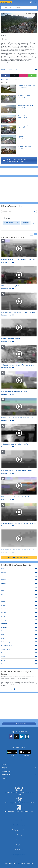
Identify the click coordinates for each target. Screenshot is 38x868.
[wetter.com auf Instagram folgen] (27, 737)
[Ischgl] (19, 591)
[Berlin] (19, 569)
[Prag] (19, 635)
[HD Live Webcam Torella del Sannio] (18, 150)
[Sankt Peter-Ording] (19, 650)
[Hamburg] (19, 580)
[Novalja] (19, 617)
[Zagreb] (19, 660)
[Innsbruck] (19, 587)
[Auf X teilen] (15, 76)
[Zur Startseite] (7, 2)
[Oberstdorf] (19, 624)
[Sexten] (19, 657)
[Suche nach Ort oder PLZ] (19, 8)
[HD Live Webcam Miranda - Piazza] (18, 99)
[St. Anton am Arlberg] (19, 646)
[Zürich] (19, 664)
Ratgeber (4, 778)
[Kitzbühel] (19, 602)
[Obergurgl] (19, 620)
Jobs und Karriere (19, 820)
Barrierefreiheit (19, 850)
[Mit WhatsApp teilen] (32, 76)
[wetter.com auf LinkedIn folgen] (22, 737)
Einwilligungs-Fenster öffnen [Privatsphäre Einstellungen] (19, 830)
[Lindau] (19, 606)
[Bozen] (19, 576)
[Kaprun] (19, 595)
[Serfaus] (19, 653)
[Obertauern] (19, 628)
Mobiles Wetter (6, 771)
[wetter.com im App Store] (25, 753)
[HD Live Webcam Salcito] (18, 140)
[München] (19, 613)
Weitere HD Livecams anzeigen (19, 558)
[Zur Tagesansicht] (19, 70)
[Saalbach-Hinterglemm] (19, 642)
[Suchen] (34, 8)
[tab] (32, 234)
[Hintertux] (19, 584)
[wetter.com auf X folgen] (16, 737)
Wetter (4, 764)
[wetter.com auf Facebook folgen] (11, 737)
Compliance (19, 845)
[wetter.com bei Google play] (12, 753)
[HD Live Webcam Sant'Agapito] (18, 120)
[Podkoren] (19, 631)
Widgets (4, 768)
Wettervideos (6, 775)
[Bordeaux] (19, 573)
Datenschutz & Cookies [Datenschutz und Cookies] (19, 825)
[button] (19, 764)
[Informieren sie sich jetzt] (8, 689)
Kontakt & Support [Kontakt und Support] (19, 835)
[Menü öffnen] (35, 2)
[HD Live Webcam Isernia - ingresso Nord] (18, 110)
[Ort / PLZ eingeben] (19, 212)
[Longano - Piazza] (19, 160)
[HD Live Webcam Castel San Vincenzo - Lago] (18, 89)
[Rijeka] (19, 639)
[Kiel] (19, 598)
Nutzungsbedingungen (19, 855)
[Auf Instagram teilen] (23, 76)
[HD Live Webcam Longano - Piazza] (18, 130)
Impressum (19, 840)
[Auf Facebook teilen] (6, 76)
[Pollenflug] (31, 2)
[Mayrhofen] (19, 609)
